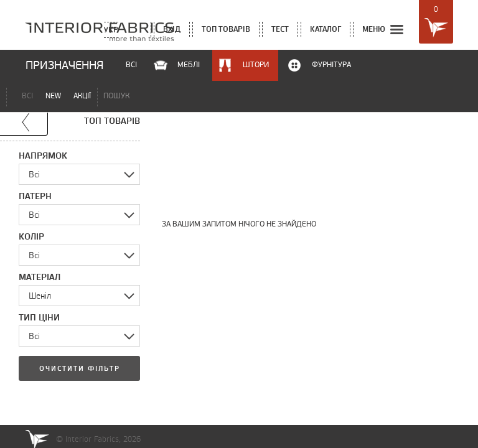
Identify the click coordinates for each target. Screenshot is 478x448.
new (53, 96)
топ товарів (226, 29)
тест (280, 29)
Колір (31, 236)
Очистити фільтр (80, 368)
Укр (111, 30)
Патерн (35, 196)
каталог (326, 29)
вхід (172, 29)
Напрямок (43, 156)
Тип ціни (39, 317)
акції (82, 96)
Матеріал (40, 277)
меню (384, 30)
